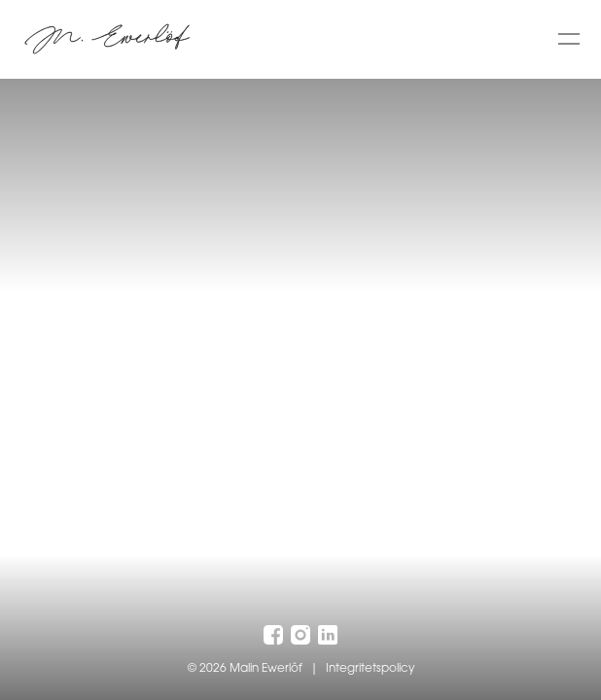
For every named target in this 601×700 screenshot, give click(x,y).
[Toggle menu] (569, 39)
